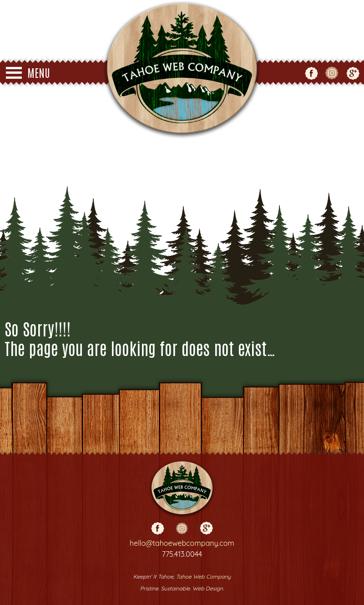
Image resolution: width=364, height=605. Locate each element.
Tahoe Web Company (203, 577)
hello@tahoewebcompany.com (182, 543)
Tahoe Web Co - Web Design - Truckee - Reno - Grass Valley (182, 70)
